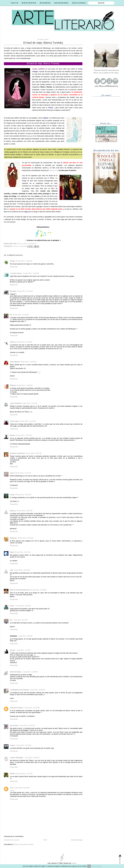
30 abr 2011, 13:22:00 (31, 273)
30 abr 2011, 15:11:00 (23, 473)
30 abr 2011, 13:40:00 (24, 342)
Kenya (12, 650)
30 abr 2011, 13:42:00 (28, 362)
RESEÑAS (45, 3)
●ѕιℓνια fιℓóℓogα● (17, 758)
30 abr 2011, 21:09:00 (39, 590)
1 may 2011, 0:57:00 (20, 620)
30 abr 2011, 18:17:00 (22, 552)
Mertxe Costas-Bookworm (20, 590)
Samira (13, 774)
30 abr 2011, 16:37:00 (24, 511)
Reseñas (23, 246)
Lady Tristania (15, 403)
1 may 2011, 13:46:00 (30, 672)
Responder (14, 267)
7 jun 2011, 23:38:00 (32, 758)
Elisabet (13, 291)
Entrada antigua (77, 840)
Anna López (15, 421)
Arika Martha (15, 362)
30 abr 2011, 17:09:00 (25, 538)
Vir (11, 315)
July (12, 570)
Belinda (13, 385)
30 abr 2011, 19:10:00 (22, 570)
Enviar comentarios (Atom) (24, 844)
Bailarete (13, 538)
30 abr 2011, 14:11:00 (29, 403)
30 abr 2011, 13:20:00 (24, 261)
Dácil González (16, 672)
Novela (16, 246)
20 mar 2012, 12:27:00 (24, 774)
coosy (12, 791)
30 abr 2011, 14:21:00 (28, 421)
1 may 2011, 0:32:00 (23, 606)
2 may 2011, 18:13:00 (23, 745)
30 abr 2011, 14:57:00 (24, 435)
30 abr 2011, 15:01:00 (34, 453)
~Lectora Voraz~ (16, 273)
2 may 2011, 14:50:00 (32, 708)
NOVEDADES (61, 3)
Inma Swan (14, 725)
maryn (12, 745)
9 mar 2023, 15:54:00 (22, 788)
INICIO (15, 3)
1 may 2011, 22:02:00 (37, 690)
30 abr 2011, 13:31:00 (25, 291)
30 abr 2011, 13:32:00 (21, 315)
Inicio (45, 840)
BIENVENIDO (29, 3)
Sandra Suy (53, 170)
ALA (12, 788)
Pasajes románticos (18, 453)
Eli (11, 620)
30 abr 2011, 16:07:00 (23, 495)
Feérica (13, 342)
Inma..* (13, 606)
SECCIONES (79, 3)
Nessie (13, 435)
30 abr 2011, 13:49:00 (24, 385)
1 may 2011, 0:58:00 (25, 636)
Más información (97, 866)
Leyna (12, 495)
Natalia (74, 863)
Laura (12, 473)
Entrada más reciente (12, 840)
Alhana (13, 261)
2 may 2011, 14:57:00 (27, 725)
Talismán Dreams (17, 708)
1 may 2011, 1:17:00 (23, 650)
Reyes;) (13, 511)
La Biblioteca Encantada (19, 690)
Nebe (12, 552)
